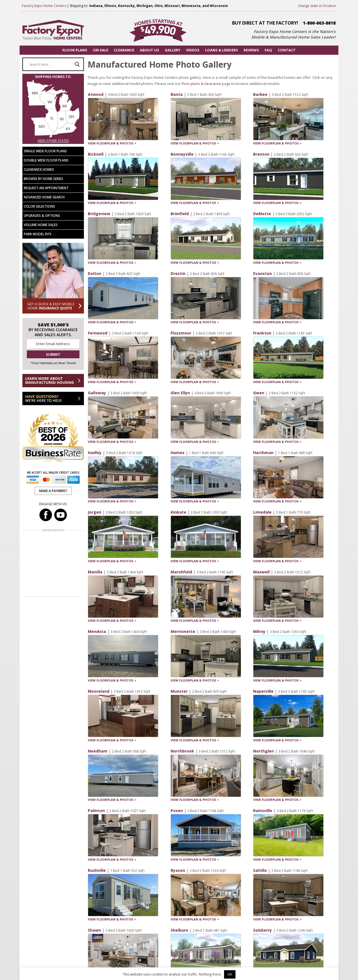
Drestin (178, 273)
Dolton (95, 273)
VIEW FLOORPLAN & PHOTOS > (112, 143)
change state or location (317, 6)
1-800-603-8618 (319, 23)
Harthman (263, 453)
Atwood (96, 94)
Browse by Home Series (43, 179)
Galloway (97, 393)
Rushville (97, 870)
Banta (177, 94)
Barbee (260, 94)
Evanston (262, 273)
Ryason (178, 870)
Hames (178, 453)
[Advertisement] (53, 564)
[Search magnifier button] (77, 64)
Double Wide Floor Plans (46, 160)
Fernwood (98, 333)
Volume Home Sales (41, 225)
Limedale (262, 512)
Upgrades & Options (42, 216)
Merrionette (183, 631)
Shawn (94, 930)
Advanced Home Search (44, 197)
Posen (177, 811)
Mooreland (99, 691)
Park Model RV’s (38, 234)
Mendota (97, 631)
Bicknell (96, 154)
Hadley (95, 453)
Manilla (95, 572)
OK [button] (230, 974)
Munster (179, 691)
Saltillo (260, 870)
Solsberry (262, 930)
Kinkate (178, 512)
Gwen (259, 393)
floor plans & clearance (201, 84)
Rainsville (263, 811)
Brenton (261, 154)
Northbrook (182, 751)
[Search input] (51, 64)
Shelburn (179, 930)
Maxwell (261, 572)
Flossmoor (181, 333)
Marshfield (181, 572)
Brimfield (180, 214)
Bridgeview (99, 214)
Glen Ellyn (180, 393)
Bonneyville (182, 154)
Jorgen (95, 512)
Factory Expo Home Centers (44, 6)
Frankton (262, 333)
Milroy (259, 631)
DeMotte (262, 214)
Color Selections (39, 206)
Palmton (96, 811)
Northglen (263, 751)
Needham (98, 751)
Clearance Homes (39, 169)
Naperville (263, 691)
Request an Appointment (46, 188)
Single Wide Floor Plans (45, 151)
